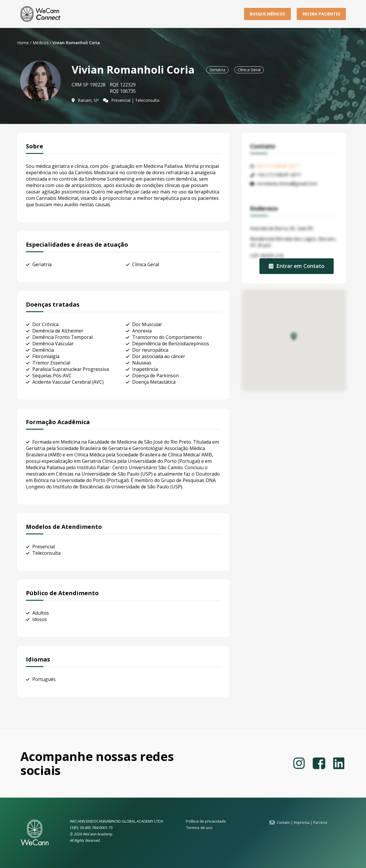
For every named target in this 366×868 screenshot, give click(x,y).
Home (23, 43)
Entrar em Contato (297, 266)
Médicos (41, 43)
